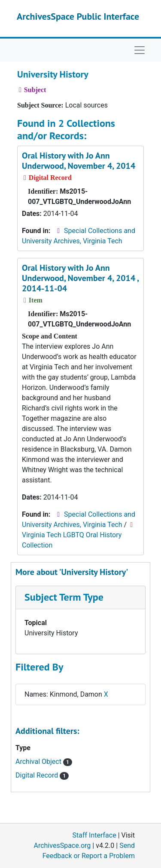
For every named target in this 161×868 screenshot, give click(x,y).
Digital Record (42, 775)
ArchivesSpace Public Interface (78, 16)
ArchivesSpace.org (62, 846)
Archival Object (44, 762)
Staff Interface (94, 835)
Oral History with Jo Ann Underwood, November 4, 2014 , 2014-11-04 (80, 278)
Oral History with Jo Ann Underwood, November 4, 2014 (79, 161)
